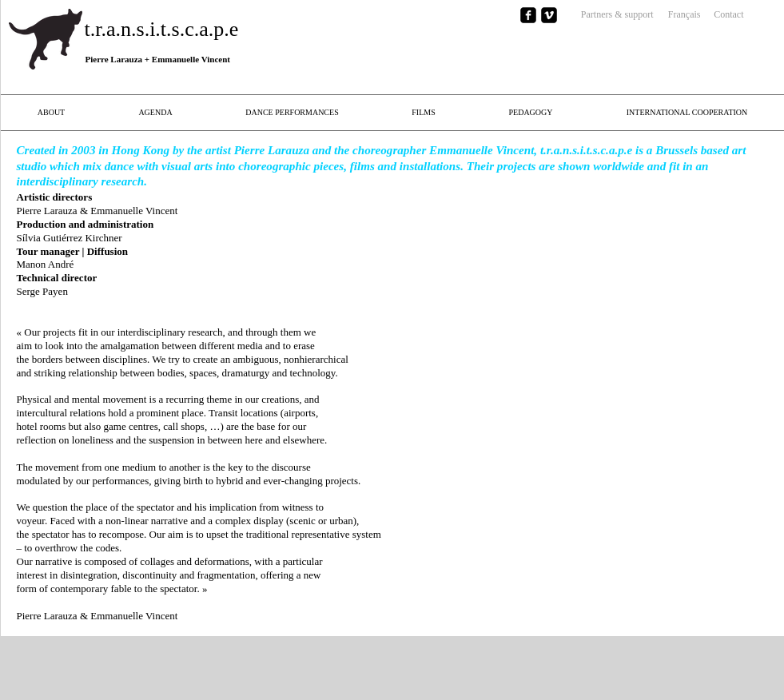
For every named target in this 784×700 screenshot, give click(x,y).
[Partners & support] (605, 15)
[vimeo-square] (549, 15)
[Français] (679, 15)
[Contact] (722, 15)
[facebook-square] (528, 15)
